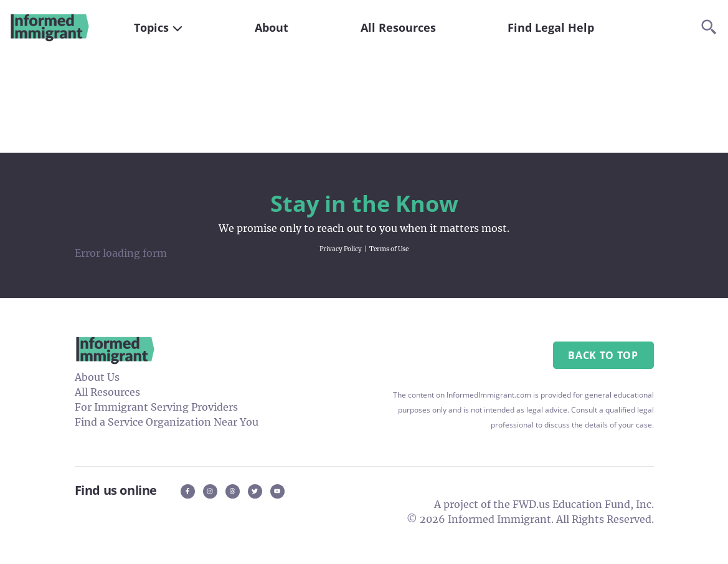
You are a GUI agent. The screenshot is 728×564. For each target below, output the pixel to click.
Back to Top (603, 355)
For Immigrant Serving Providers (156, 407)
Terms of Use (389, 249)
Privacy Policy (341, 249)
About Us (97, 377)
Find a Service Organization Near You (167, 422)
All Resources (107, 392)
